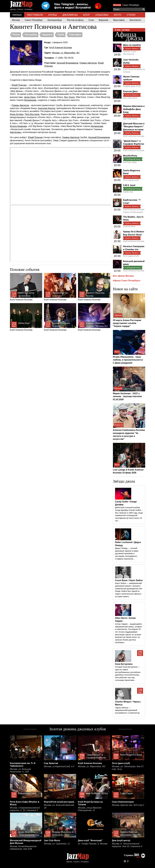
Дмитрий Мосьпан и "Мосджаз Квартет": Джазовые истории (134, 127)
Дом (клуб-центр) (121, 840)
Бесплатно (135, 20)
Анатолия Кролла (46, 108)
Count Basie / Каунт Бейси (129, 580)
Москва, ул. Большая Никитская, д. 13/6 (20, 770)
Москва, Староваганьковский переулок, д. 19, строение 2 (25, 809)
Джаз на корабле (132, 45)
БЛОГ (87, 15)
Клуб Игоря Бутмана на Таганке (134, 70)
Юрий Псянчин (19, 85)
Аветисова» (16, 132)
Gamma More (129, 226)
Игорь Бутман (17, 114)
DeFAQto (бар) (130, 162)
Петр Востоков (32, 114)
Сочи (91, 20)
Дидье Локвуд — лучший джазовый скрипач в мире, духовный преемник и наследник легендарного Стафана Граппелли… (127, 554)
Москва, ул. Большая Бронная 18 (59, 806)
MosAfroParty (130, 156)
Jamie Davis (30, 97)
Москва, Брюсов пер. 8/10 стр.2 (128, 805)
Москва (117, 5)
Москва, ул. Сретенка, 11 (57, 844)
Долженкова (30, 100)
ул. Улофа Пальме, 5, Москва (93, 844)
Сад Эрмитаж (51, 763)
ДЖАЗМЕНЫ (70, 15)
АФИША (17, 15)
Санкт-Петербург (131, 5)
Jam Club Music (130, 98)
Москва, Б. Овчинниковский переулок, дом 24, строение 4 (127, 845)
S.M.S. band (129, 185)
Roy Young (69, 97)
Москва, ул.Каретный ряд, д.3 (59, 766)
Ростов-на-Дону (75, 20)
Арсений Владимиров (68, 63)
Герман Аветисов (88, 63)
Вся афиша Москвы (123, 276)
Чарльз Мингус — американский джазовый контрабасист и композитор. (128, 710)
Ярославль (119, 20)
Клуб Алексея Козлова (61, 48)
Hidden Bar (128, 192)
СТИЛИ (131, 15)
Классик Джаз (130, 91)
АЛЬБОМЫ (102, 15)
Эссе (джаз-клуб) (131, 180)
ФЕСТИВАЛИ (35, 15)
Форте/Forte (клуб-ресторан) (59, 802)
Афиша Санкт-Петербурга (127, 281)
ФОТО (118, 15)
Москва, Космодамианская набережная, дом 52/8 (23, 848)
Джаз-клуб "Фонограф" (90, 840)
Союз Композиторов (123, 802)
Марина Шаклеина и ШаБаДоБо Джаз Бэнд (134, 109)
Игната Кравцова (18, 126)
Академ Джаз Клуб (132, 86)
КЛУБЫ (53, 15)
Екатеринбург (55, 20)
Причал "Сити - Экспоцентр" (130, 53)
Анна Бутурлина (124, 664)
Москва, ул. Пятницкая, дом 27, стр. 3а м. (128, 768)
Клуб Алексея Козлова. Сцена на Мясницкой (134, 211)
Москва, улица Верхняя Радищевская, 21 (90, 809)
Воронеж (104, 20)
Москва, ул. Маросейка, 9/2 (66, 53)
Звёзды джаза (124, 481)
